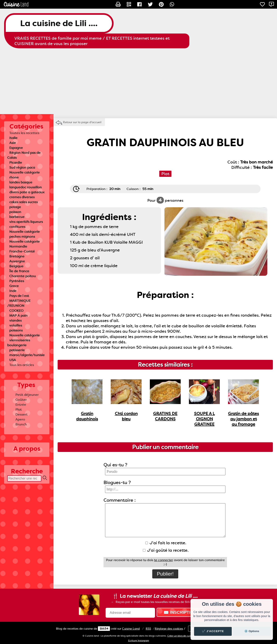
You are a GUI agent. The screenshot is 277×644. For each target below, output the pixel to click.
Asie (13, 143)
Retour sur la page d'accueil (82, 122)
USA (13, 360)
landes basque (21, 182)
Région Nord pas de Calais (24, 155)
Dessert (22, 414)
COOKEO (16, 311)
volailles (16, 325)
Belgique (16, 266)
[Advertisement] (138, 81)
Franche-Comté (22, 251)
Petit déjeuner (27, 395)
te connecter (164, 560)
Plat (19, 409)
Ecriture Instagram (139, 641)
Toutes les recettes (24, 133)
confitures (17, 227)
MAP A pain (18, 316)
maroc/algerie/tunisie (27, 355)
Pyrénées (17, 281)
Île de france (19, 271)
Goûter (21, 400)
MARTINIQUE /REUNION (19, 303)
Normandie (18, 246)
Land (131, 629)
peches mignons (22, 237)
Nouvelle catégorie (24, 172)
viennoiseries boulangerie (19, 343)
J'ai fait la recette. (166, 543)
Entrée (21, 405)
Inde (13, 291)
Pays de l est (19, 296)
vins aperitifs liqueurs (26, 222)
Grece (14, 286)
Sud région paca (22, 167)
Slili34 (104, 629)
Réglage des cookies (169, 629)
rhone (14, 177)
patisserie (17, 350)
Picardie (16, 163)
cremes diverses (22, 197)
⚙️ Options (252, 631)
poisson (15, 212)
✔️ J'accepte (213, 631)
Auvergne (17, 261)
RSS (148, 629)
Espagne (16, 148)
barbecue (17, 217)
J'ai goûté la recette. (166, 550)
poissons (16, 330)
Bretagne (17, 256)
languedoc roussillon (26, 187)
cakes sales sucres (23, 202)
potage (15, 207)
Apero (20, 419)
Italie (13, 138)
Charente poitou (23, 276)
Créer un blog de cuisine (181, 636)
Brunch (21, 424)
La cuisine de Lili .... (59, 23)
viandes (15, 320)
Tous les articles (22, 365)
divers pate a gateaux (27, 192)
